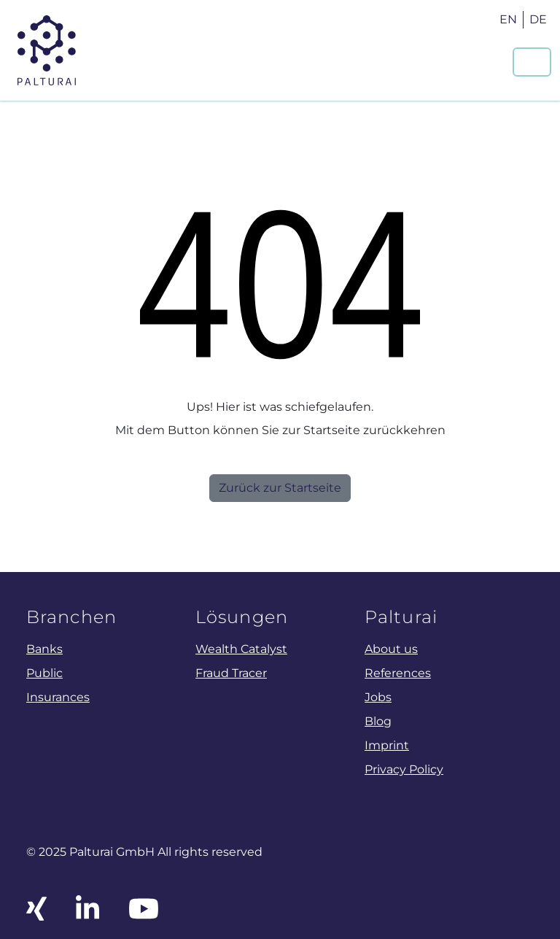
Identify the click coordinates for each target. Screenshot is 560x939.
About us (391, 649)
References (398, 673)
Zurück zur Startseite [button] (280, 488)
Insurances (58, 697)
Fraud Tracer (231, 673)
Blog (378, 721)
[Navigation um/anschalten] (532, 62)
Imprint (387, 745)
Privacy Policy (404, 769)
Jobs (378, 697)
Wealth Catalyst (241, 649)
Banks (44, 649)
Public (44, 673)
